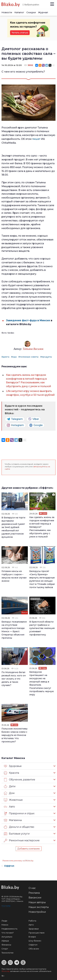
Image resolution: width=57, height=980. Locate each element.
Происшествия (36, 933)
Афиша (5, 941)
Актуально (36, 495)
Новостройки (37, 912)
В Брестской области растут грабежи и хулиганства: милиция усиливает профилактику (42, 628)
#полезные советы (28, 357)
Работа (32, 921)
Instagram (15, 425)
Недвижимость (9, 929)
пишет (37, 139)
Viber (34, 419)
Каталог (19, 12)
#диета (5, 357)
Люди (4, 921)
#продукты (46, 357)
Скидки (31, 12)
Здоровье (13, 766)
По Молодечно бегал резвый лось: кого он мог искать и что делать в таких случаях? (14, 679)
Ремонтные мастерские (22, 841)
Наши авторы (37, 902)
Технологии (7, 953)
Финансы (6, 945)
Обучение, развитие (19, 780)
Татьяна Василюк (33, 349)
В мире (32, 937)
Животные (13, 800)
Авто (9, 807)
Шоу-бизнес (35, 941)
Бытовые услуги (17, 834)
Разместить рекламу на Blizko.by (18, 861)
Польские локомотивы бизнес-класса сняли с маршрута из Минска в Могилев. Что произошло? (14, 735)
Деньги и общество (19, 827)
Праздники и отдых (19, 813)
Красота (11, 773)
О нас (32, 888)
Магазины (13, 820)
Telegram (15, 419)
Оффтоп (7, 495)
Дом (9, 793)
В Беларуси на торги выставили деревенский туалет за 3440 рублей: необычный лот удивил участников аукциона (13, 527)
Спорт (5, 949)
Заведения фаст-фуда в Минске (28, 320)
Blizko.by (6, 971)
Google (36, 425)
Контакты (6, 906)
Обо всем (34, 949)
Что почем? (8, 933)
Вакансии (35, 898)
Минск (5, 925)
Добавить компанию (29, 849)
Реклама (34, 893)
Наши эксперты (39, 907)
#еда (14, 357)
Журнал (43, 12)
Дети (10, 786)
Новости (7, 12)
